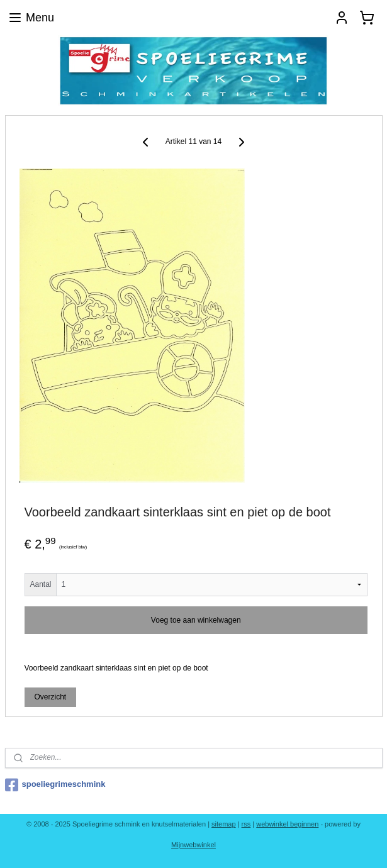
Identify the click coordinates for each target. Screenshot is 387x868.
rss (246, 824)
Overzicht (50, 696)
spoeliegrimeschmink (55, 785)
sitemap (224, 824)
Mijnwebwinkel (193, 845)
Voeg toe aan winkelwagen (196, 620)
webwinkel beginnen (287, 824)
